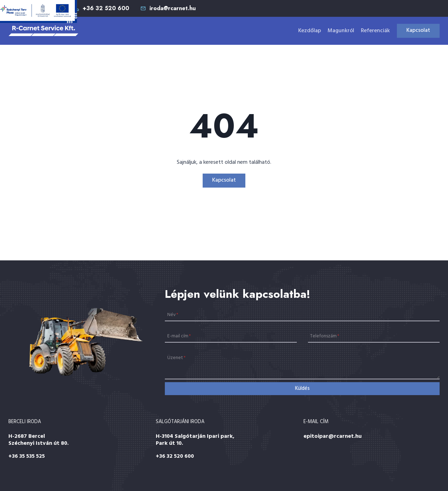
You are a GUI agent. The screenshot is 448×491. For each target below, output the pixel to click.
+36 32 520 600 (175, 456)
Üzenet (176, 358)
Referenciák (375, 31)
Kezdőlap (310, 31)
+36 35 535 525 (27, 456)
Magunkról (341, 31)
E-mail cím (179, 336)
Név (173, 314)
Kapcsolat (418, 30)
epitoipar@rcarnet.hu (332, 436)
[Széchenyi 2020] (38, 12)
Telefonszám (325, 336)
